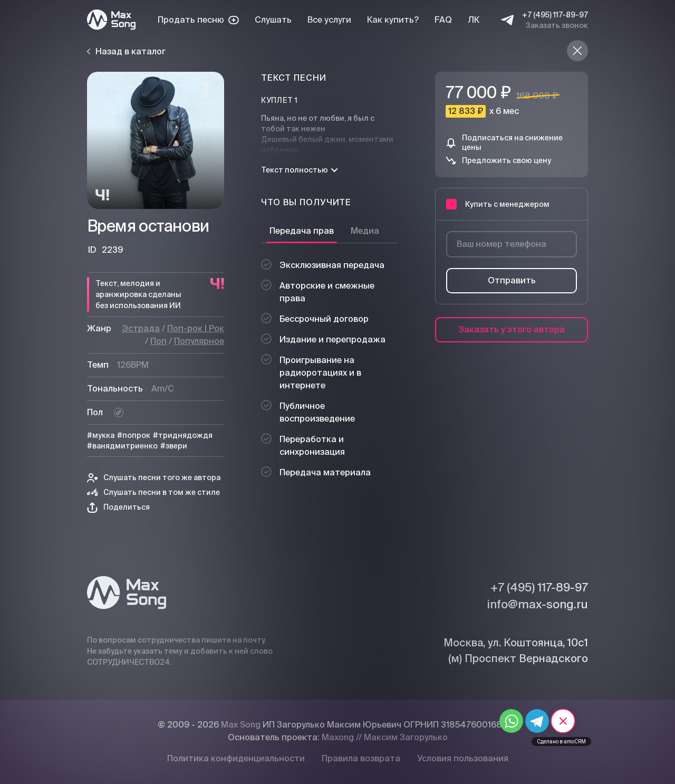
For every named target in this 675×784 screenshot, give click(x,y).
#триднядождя (183, 435)
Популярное (199, 341)
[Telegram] (507, 20)
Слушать (273, 20)
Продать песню (198, 20)
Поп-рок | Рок (196, 328)
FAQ (443, 20)
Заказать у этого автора (512, 329)
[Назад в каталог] (577, 51)
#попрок (134, 435)
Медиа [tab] (365, 231)
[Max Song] (111, 20)
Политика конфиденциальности (236, 758)
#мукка (101, 435)
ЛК (474, 20)
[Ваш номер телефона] (512, 244)
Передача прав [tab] (302, 231)
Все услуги (329, 20)
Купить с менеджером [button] (498, 204)
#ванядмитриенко (122, 446)
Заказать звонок (557, 25)
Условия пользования (463, 758)
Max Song (241, 725)
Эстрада (141, 328)
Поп (158, 341)
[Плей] (156, 140)
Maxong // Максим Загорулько (385, 737)
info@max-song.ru (537, 604)
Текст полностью (299, 170)
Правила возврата (361, 758)
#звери (174, 446)
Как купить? (393, 20)
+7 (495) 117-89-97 (555, 15)
